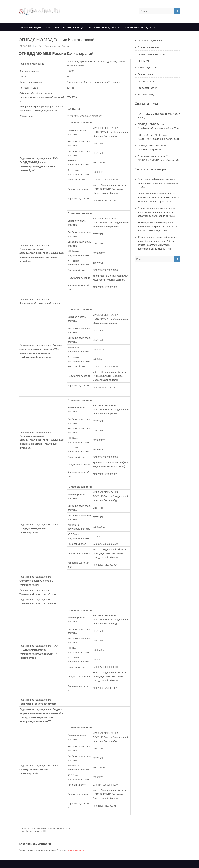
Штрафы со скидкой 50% (104, 27)
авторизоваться (75, 850)
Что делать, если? (147, 88)
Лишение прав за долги (140, 27)
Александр (143, 223)
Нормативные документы (151, 54)
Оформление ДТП (30, 27)
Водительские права (149, 47)
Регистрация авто (147, 67)
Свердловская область (57, 46)
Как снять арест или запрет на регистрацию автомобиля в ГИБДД (158, 183)
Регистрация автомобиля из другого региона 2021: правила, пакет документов (157, 226)
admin (38, 46)
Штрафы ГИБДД (146, 94)
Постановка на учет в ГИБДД (65, 27)
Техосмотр (143, 61)
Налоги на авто (146, 81)
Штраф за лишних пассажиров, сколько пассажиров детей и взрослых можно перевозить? (159, 197)
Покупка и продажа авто (150, 40)
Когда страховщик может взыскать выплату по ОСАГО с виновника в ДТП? (45, 829)
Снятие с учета (146, 74)
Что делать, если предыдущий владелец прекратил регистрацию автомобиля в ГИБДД (157, 212)
